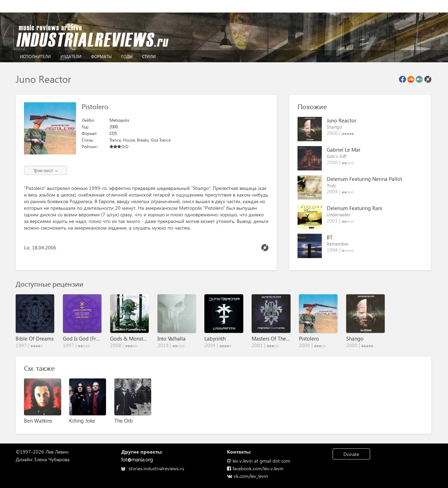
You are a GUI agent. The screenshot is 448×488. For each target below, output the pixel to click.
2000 (114, 127)
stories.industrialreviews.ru (153, 468)
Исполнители (35, 57)
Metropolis (119, 120)
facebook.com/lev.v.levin (255, 468)
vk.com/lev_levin (247, 476)
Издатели (71, 57)
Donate (351, 454)
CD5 (113, 133)
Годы (127, 57)
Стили (149, 57)
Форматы (101, 57)
